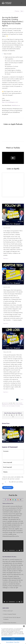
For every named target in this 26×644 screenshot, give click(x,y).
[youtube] (10, 500)
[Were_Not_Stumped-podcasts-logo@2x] (7, 2)
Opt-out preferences (10, 642)
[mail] (21, 500)
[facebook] (5, 500)
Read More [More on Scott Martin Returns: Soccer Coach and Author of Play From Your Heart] (6, 258)
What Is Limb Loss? (8, 611)
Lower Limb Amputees (10, 406)
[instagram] (8, 500)
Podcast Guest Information (10, 623)
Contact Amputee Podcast (10, 614)
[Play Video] (13, 158)
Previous (17, 11)
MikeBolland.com (16, 105)
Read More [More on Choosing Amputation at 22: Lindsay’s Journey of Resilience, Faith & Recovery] (6, 392)
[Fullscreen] (22, 550)
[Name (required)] (13, 462)
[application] (13, 546)
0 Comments (18, 406)
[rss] (18, 500)
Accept (13, 639)
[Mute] (19, 550)
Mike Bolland (6, 403)
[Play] (4, 550)
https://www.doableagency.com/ (10, 102)
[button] (24, 626)
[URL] (13, 472)
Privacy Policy (17, 642)
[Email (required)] (13, 467)
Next (22, 11)
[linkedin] (16, 500)
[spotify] (13, 500)
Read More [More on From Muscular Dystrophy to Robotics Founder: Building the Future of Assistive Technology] (6, 323)
